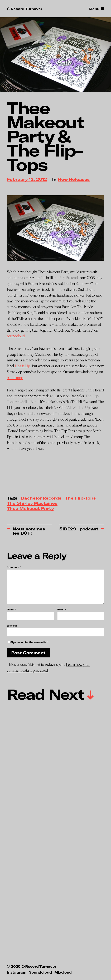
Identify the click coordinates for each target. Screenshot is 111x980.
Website (12, 626)
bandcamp (15, 378)
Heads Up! (23, 366)
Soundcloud (40, 972)
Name (11, 610)
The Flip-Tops (80, 498)
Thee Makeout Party (30, 509)
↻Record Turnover (25, 9)
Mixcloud (63, 972)
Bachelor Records (41, 498)
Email (62, 610)
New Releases (74, 179)
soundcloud (16, 336)
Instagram (17, 972)
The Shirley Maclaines (32, 503)
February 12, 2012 (27, 179)
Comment (14, 567)
